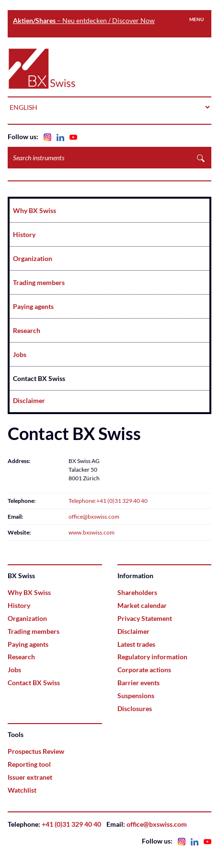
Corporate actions (144, 670)
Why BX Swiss (35, 210)
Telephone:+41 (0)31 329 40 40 (108, 501)
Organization (33, 258)
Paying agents (33, 306)
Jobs (20, 354)
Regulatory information (152, 657)
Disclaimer (29, 400)
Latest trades (136, 644)
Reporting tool (29, 764)
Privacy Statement (145, 618)
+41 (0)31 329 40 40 (71, 824)
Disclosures (135, 708)
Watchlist (22, 790)
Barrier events (138, 683)
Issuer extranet (30, 777)
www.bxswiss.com (92, 532)
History (24, 234)
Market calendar (142, 605)
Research (27, 330)
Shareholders (137, 592)
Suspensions (136, 696)
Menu (196, 19)
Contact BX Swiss (39, 378)
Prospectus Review (36, 751)
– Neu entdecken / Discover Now (84, 20)
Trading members (39, 282)
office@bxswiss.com (94, 517)
